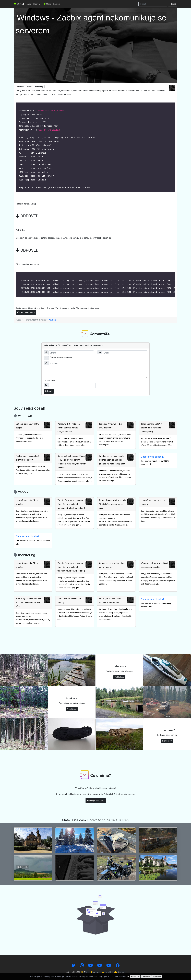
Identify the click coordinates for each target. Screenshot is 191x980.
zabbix (29, 87)
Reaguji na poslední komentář (61, 358)
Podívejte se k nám (96, 800)
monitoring (39, 87)
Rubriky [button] (37, 4)
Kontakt (57, 4)
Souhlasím (135, 977)
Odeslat (49, 391)
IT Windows (51, 320)
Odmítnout (146, 977)
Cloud (19, 4)
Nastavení (157, 977)
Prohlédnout (119, 677)
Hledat (173, 4)
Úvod (29, 4)
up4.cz (95, 972)
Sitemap (119, 972)
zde (128, 976)
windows (20, 87)
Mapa (47, 4)
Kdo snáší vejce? (49, 381)
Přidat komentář (26, 313)
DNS (84, 972)
